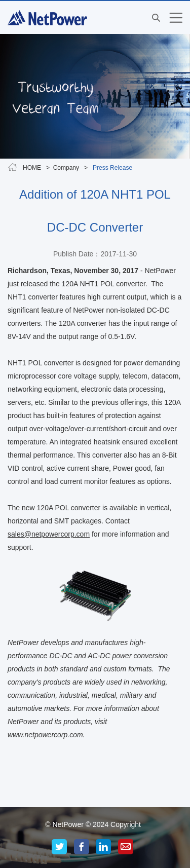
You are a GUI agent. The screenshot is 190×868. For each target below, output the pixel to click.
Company (66, 168)
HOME (32, 168)
